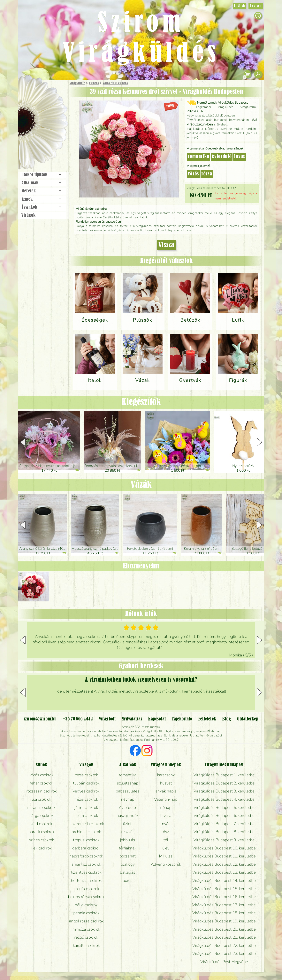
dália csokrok (86, 905)
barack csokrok (41, 832)
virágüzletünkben (200, 124)
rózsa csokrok (86, 775)
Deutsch (256, 6)
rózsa (207, 174)
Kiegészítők (141, 402)
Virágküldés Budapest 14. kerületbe (224, 880)
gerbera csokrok (86, 848)
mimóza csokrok (86, 929)
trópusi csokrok (86, 840)
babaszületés (128, 791)
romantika (198, 157)
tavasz (166, 815)
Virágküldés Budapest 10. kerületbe (224, 848)
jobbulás (128, 840)
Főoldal (29, 90)
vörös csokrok (42, 775)
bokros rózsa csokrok (86, 897)
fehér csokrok (42, 783)
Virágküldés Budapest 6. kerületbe (224, 815)
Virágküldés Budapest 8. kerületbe (224, 832)
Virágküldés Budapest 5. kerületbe (224, 807)
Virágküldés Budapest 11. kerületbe (224, 856)
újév (166, 848)
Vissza (166, 245)
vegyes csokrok (86, 791)
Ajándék (37, 94)
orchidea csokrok (86, 832)
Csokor (46, 102)
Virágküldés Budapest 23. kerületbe (224, 953)
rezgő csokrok (86, 937)
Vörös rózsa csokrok (115, 83)
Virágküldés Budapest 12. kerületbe (224, 864)
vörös (193, 174)
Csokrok (94, 83)
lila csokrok (42, 799)
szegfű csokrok (86, 889)
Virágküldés (77, 83)
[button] (259, 442)
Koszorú (48, 134)
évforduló (222, 157)
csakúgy (128, 864)
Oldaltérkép (248, 719)
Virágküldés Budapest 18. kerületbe (224, 913)
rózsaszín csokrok (42, 791)
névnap (128, 799)
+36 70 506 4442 (78, 719)
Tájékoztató (182, 719)
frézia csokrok (86, 799)
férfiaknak (128, 848)
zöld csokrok (41, 824)
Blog (227, 719)
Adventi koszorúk (166, 864)
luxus (240, 157)
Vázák (141, 485)
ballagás (128, 872)
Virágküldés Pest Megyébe (224, 962)
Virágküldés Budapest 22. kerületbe (224, 945)
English (239, 6)
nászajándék (128, 815)
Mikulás (166, 856)
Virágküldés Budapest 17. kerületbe (224, 905)
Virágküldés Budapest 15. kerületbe (224, 889)
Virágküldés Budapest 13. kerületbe (224, 872)
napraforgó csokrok (86, 856)
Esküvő (52, 123)
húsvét (166, 783)
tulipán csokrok (86, 783)
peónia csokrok (86, 913)
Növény (51, 112)
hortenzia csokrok (86, 880)
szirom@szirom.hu (40, 719)
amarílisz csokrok (86, 864)
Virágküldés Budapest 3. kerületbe (224, 791)
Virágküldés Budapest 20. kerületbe (224, 929)
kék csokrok (42, 848)
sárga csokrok (42, 815)
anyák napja (166, 791)
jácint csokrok (86, 807)
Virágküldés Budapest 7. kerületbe (224, 824)
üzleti (128, 824)
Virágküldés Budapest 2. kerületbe (224, 783)
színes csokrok (41, 840)
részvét (128, 832)
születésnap (128, 783)
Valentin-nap (166, 799)
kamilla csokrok (86, 945)
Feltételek (207, 719)
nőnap (166, 807)
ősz (166, 832)
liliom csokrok (86, 815)
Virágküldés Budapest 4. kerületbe (224, 799)
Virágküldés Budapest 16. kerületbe (224, 897)
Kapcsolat (157, 719)
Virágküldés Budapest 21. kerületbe (224, 937)
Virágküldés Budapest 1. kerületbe (224, 775)
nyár (166, 824)
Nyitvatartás (132, 719)
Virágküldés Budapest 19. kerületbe (224, 921)
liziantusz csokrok (86, 872)
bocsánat (128, 856)
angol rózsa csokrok (86, 921)
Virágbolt (42, 145)
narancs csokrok (41, 807)
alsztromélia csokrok (86, 824)
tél (166, 840)
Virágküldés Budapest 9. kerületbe (224, 840)
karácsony (166, 775)
